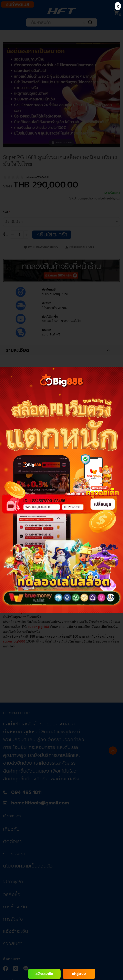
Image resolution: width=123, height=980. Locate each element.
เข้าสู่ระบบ (79, 974)
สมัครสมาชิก (44, 974)
